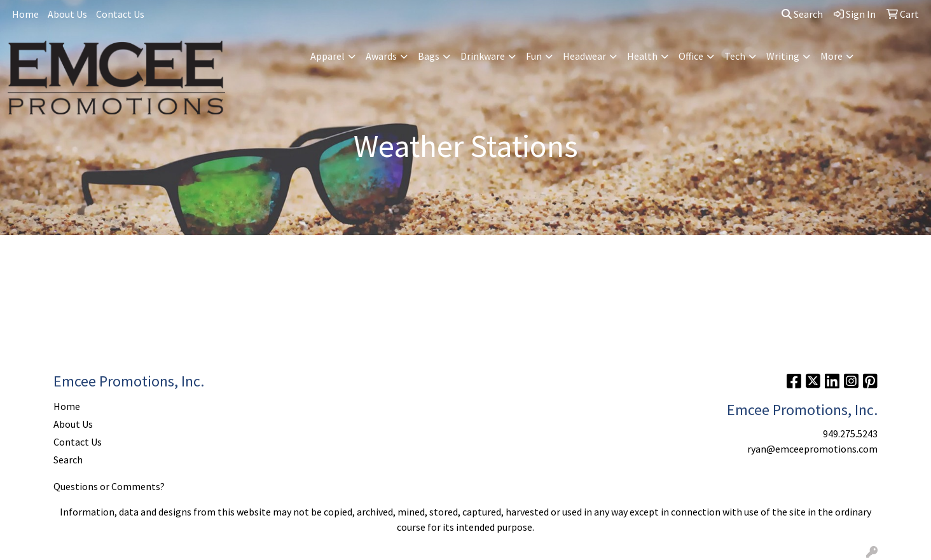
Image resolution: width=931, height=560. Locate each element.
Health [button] (642, 56)
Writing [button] (783, 56)
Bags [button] (429, 56)
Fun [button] (534, 56)
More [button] (831, 56)
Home (25, 14)
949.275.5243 (850, 434)
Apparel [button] (328, 56)
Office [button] (691, 56)
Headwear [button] (584, 56)
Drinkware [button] (483, 56)
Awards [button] (381, 56)
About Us (67, 14)
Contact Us (120, 14)
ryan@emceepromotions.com (812, 449)
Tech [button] (735, 56)
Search (802, 14)
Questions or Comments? (109, 486)
